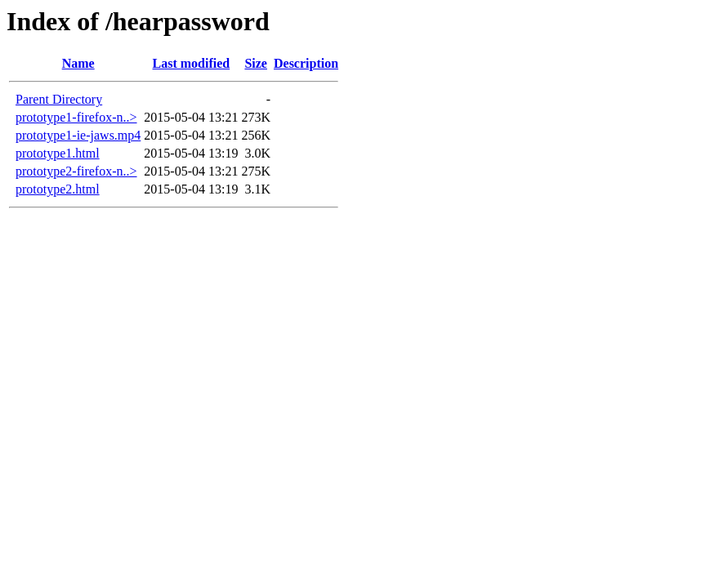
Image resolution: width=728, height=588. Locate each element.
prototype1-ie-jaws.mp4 (78, 135)
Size (256, 63)
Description (306, 63)
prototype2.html (58, 189)
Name (78, 63)
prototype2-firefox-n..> (76, 171)
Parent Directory (59, 99)
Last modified (192, 63)
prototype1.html (58, 153)
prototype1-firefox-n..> (76, 117)
